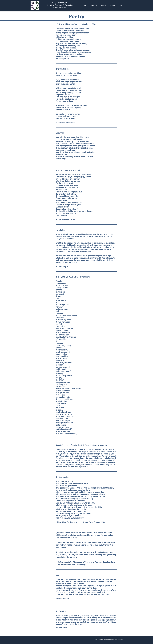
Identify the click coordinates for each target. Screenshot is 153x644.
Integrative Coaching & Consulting (59, 5)
